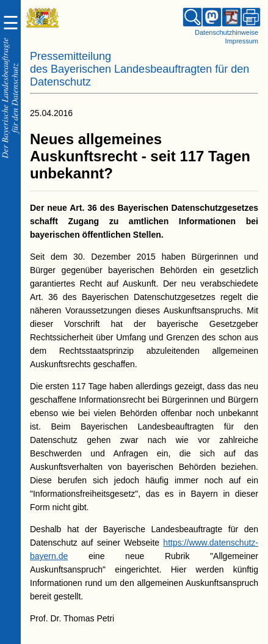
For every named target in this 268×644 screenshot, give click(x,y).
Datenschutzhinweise (226, 32)
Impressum (242, 41)
